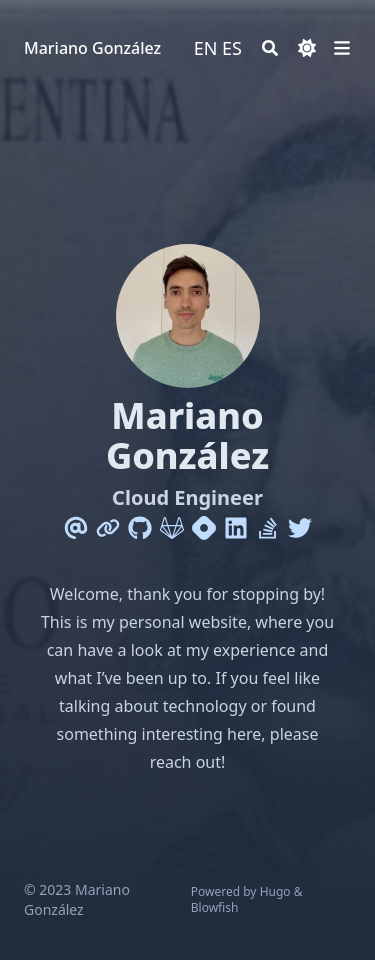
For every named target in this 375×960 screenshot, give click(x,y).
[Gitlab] (172, 528)
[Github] (140, 528)
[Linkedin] (236, 528)
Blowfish (215, 907)
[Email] (76, 528)
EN (206, 48)
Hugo (275, 891)
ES (232, 48)
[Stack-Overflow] (268, 528)
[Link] (108, 528)
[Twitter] (300, 528)
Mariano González (92, 48)
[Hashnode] (204, 528)
